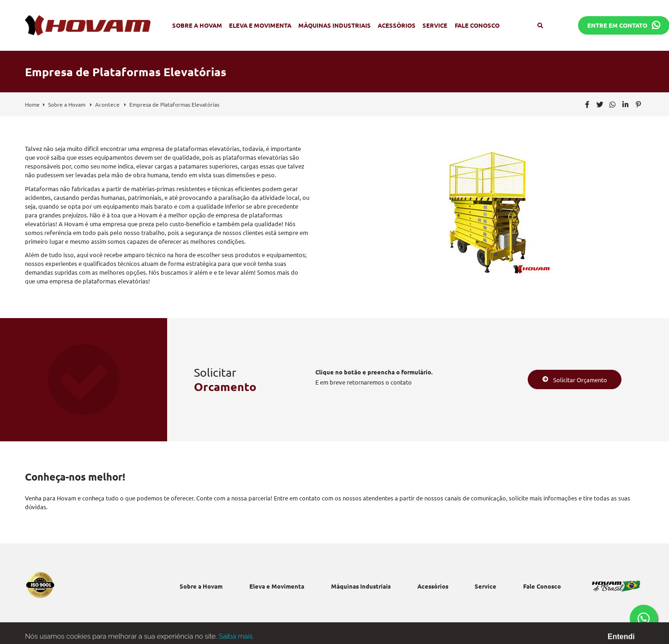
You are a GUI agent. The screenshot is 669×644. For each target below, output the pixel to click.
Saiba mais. (236, 639)
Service (435, 25)
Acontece (108, 104)
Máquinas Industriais (334, 25)
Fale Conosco (477, 25)
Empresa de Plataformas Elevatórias (174, 104)
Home (32, 104)
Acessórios (397, 25)
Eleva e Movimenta (260, 25)
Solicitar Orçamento (575, 380)
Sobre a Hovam (197, 25)
